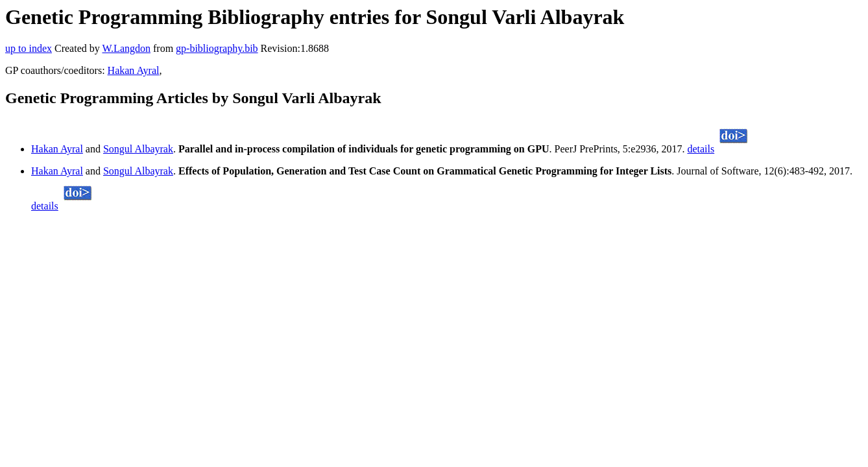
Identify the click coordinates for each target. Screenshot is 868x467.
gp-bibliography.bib (217, 48)
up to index (29, 48)
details (701, 149)
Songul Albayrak (138, 149)
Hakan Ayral (134, 70)
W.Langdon (126, 48)
